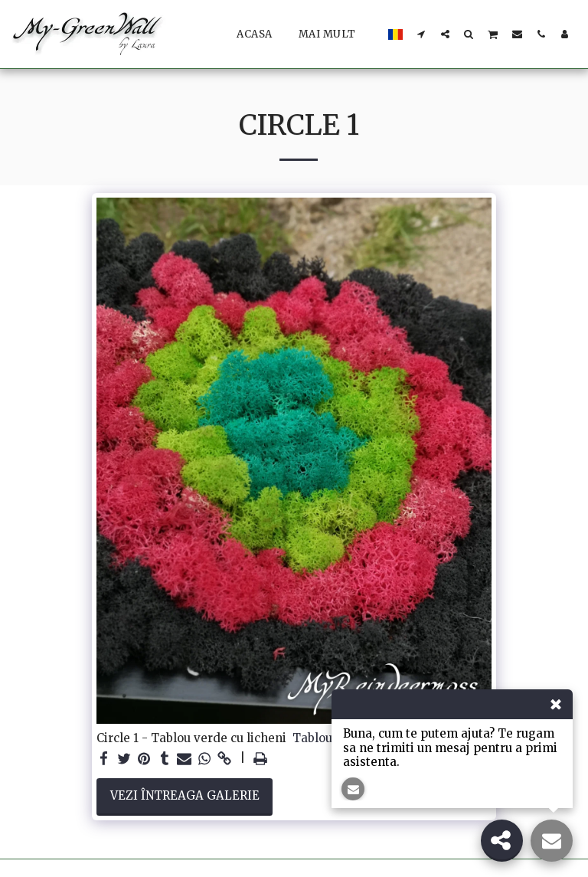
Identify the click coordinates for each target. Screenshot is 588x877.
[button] (421, 34)
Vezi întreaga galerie (185, 795)
